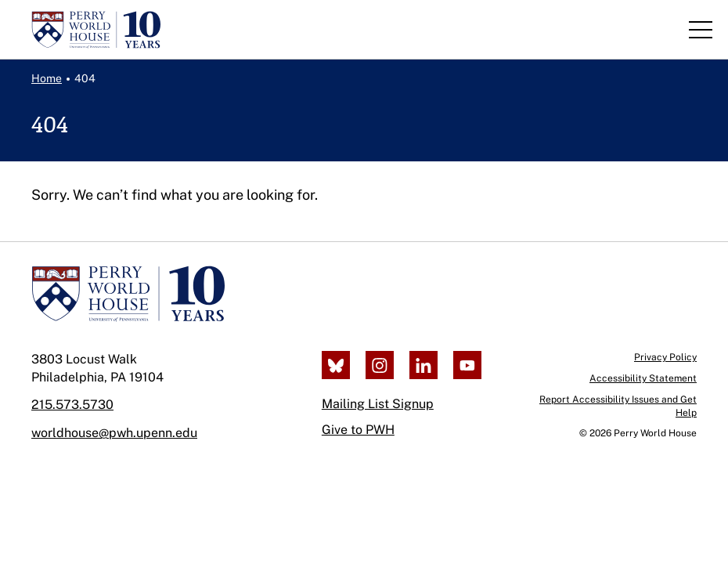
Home (47, 78)
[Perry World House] (128, 294)
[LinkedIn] (423, 365)
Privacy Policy (665, 357)
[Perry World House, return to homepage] (96, 30)
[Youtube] (467, 365)
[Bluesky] (336, 365)
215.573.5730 (72, 405)
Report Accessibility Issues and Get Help (618, 406)
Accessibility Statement (643, 378)
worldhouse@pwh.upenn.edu (114, 433)
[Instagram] (380, 365)
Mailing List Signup (378, 404)
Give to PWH (358, 430)
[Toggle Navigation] (701, 30)
